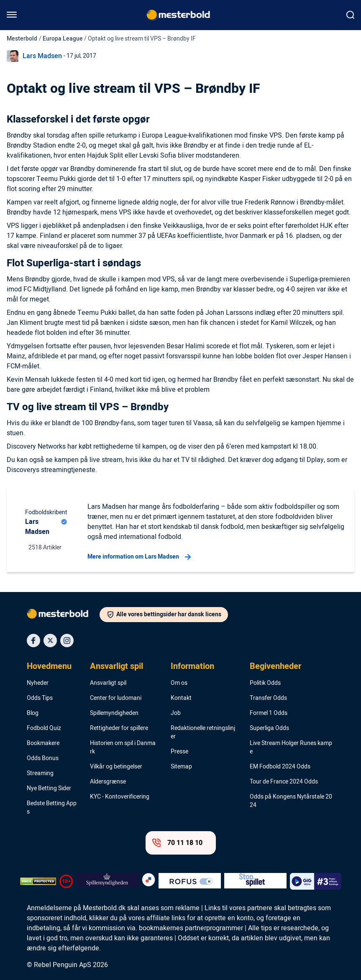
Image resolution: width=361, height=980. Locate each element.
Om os (179, 683)
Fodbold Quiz (44, 728)
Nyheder (38, 683)
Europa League (63, 39)
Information (192, 666)
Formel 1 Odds (269, 713)
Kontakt (181, 698)
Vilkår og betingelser (116, 767)
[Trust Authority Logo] (107, 881)
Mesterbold (22, 39)
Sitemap (181, 767)
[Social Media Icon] (33, 641)
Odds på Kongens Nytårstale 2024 (291, 801)
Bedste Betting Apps (52, 808)
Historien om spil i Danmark (123, 748)
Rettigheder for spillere (119, 728)
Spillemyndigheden (114, 713)
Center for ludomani (116, 698)
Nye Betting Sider (49, 789)
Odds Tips (40, 698)
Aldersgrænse (108, 782)
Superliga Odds (269, 728)
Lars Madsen (42, 56)
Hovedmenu (49, 666)
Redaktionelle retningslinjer (203, 732)
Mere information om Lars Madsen (139, 557)
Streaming (40, 773)
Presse (179, 752)
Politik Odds (265, 683)
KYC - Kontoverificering (120, 797)
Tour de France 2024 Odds (284, 782)
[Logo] (63, 615)
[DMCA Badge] (38, 881)
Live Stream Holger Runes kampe (291, 748)
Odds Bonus (43, 758)
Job (176, 713)
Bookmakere (43, 743)
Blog (33, 713)
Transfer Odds (268, 698)
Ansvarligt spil (116, 666)
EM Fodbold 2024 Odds (280, 767)
